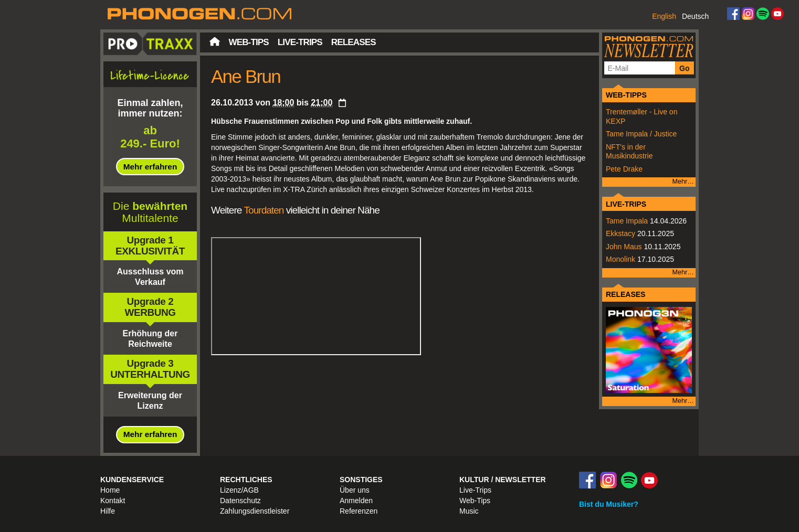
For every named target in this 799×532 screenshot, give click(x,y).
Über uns (355, 490)
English (664, 16)
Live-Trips (300, 42)
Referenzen (359, 511)
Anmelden (356, 501)
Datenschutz (240, 501)
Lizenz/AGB (239, 490)
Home (110, 490)
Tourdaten (264, 210)
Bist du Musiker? (609, 504)
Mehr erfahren (150, 167)
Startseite (215, 41)
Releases (354, 42)
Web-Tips (249, 42)
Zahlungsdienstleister (255, 511)
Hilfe (108, 511)
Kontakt (113, 501)
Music (469, 511)
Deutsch (695, 16)
